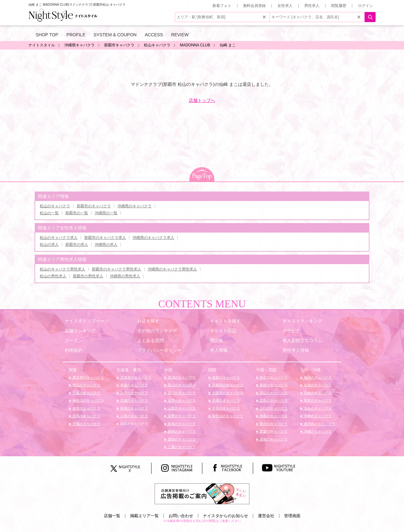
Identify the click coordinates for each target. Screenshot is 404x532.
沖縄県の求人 (106, 245)
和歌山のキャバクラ (227, 416)
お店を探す (148, 321)
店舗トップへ (202, 100)
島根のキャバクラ (273, 385)
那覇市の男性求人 (88, 276)
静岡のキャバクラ (181, 431)
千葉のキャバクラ (86, 393)
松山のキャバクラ (55, 206)
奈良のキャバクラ (226, 408)
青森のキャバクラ (134, 385)
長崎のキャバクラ (317, 393)
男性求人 (312, 6)
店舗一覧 (112, 516)
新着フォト (222, 6)
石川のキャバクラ (181, 393)
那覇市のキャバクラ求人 (105, 238)
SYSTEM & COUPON (115, 35)
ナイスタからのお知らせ (226, 516)
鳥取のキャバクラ (273, 377)
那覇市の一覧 (77, 213)
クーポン (74, 340)
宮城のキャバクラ (134, 400)
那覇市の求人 (77, 245)
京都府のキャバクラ (227, 385)
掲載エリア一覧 (144, 516)
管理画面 (292, 516)
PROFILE (76, 35)
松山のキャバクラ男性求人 (62, 269)
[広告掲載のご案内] (202, 494)
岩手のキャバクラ (134, 393)
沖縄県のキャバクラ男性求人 (172, 269)
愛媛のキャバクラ (273, 431)
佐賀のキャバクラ (317, 385)
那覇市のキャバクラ (94, 206)
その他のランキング (157, 331)
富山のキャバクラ (181, 385)
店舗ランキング (80, 331)
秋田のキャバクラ (134, 408)
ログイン (365, 6)
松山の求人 (49, 245)
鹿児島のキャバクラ (319, 424)
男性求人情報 (296, 350)
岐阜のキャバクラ (181, 424)
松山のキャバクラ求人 (59, 238)
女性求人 (285, 6)
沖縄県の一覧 (106, 213)
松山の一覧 (49, 213)
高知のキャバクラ (273, 439)
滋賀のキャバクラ (226, 377)
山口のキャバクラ (273, 408)
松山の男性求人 (53, 276)
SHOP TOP (47, 35)
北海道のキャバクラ (135, 377)
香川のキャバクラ (273, 424)
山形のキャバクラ (134, 416)
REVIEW (180, 35)
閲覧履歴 (339, 6)
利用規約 (74, 350)
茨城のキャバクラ (86, 424)
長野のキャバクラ (181, 416)
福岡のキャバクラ (317, 377)
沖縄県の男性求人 (125, 276)
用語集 (217, 340)
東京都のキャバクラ (88, 377)
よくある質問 (151, 340)
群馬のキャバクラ (86, 416)
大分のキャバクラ (317, 408)
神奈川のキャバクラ (88, 400)
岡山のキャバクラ (273, 393)
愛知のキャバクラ (181, 439)
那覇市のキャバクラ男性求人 (116, 269)
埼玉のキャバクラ (86, 385)
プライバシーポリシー (159, 350)
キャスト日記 (223, 331)
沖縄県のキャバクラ (134, 206)
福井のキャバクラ (181, 400)
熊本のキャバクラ (317, 400)
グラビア (291, 331)
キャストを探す (225, 321)
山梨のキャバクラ (181, 408)
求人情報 (219, 350)
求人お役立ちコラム (302, 340)
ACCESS (154, 35)
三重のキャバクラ (181, 447)
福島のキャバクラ (134, 424)
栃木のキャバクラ (86, 408)
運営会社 (266, 516)
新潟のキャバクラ (181, 377)
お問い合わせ (181, 516)
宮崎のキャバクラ (317, 416)
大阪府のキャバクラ (227, 393)
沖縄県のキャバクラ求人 (153, 238)
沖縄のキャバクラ (317, 431)
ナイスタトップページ (87, 321)
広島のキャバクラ (273, 400)
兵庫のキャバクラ (226, 400)
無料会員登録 (254, 6)
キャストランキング (302, 321)
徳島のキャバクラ (273, 416)
